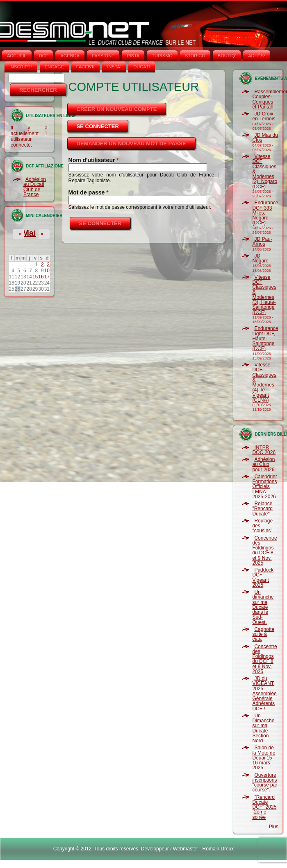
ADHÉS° (257, 56)
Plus (274, 827)
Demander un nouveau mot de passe (131, 144)
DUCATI (141, 67)
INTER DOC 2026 (264, 450)
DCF (44, 56)
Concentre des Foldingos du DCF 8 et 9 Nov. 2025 (264, 550)
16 (41, 277)
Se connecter (103, 124)
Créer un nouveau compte (117, 109)
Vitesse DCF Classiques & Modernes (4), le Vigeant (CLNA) (264, 382)
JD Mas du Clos (265, 138)
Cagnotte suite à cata (263, 634)
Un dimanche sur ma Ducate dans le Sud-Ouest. (263, 607)
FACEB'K (86, 67)
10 (47, 271)
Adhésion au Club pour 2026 (263, 465)
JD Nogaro (260, 258)
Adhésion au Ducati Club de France (35, 187)
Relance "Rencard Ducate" (262, 509)
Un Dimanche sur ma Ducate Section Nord (263, 728)
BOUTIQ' (227, 56)
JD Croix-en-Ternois (264, 116)
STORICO (195, 56)
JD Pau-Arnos (262, 242)
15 (35, 277)
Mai (29, 233)
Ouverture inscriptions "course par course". (265, 783)
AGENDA (70, 56)
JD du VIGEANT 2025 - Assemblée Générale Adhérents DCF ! (264, 694)
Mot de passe (89, 192)
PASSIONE (103, 56)
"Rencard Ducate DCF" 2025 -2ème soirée (264, 807)
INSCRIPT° (21, 67)
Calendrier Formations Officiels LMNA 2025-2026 (264, 487)
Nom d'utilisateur (94, 160)
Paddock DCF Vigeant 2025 (263, 578)
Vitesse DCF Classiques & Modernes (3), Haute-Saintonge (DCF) (264, 295)
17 (47, 277)
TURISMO (162, 56)
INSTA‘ (114, 67)
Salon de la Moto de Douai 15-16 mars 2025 (264, 758)
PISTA (133, 56)
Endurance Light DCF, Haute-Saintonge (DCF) (265, 338)
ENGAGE (54, 67)
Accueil (17, 56)
